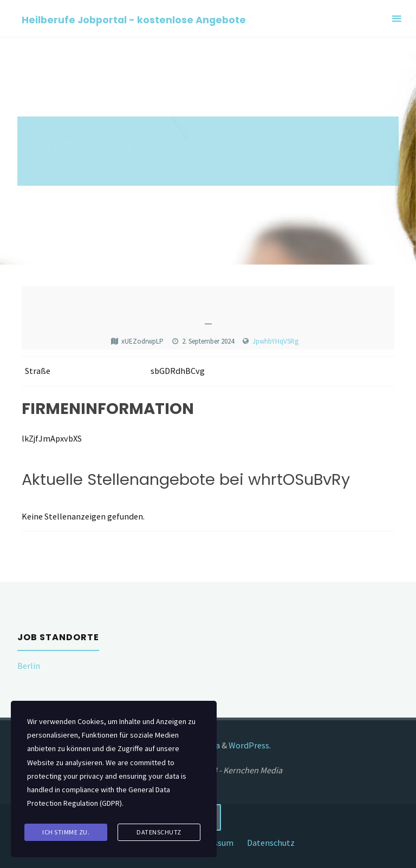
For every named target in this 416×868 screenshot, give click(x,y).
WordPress (249, 745)
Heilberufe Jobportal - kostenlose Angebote (134, 19)
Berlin (29, 666)
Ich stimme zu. (66, 832)
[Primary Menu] (396, 19)
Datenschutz (271, 843)
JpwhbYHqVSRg (275, 341)
